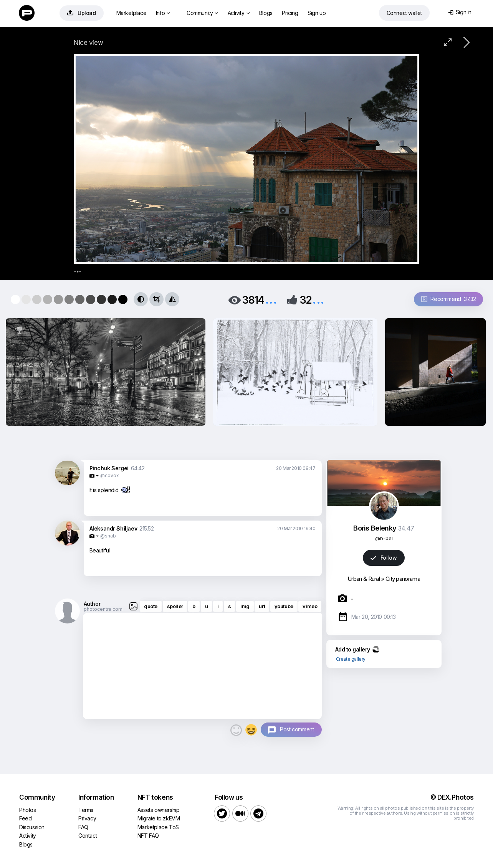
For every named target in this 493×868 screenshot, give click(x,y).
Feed (25, 818)
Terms (86, 810)
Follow (384, 558)
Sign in (460, 12)
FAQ (83, 827)
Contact (88, 836)
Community (202, 13)
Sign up (317, 13)
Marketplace (132, 13)
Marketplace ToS (158, 827)
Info (163, 13)
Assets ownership (159, 810)
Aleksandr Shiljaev (113, 528)
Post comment (297, 729)
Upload (82, 13)
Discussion (32, 827)
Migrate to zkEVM (159, 818)
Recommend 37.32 (449, 299)
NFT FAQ (148, 836)
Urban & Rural (364, 579)
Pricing (290, 13)
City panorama (403, 579)
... (271, 299)
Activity (239, 13)
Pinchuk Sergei (109, 468)
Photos (28, 810)
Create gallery (351, 659)
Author (92, 604)
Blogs (266, 13)
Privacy (87, 818)
